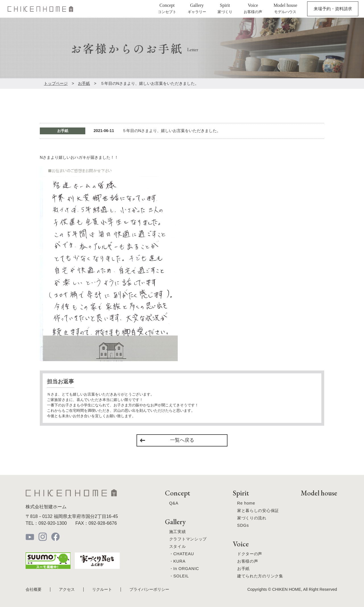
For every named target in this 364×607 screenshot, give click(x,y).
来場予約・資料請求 (333, 9)
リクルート (102, 589)
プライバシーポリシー (149, 589)
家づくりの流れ (252, 518)
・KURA (177, 561)
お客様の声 (248, 561)
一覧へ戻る (182, 440)
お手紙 (84, 83)
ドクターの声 (250, 554)
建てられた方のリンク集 (260, 576)
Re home (246, 503)
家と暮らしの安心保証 (258, 511)
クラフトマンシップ (188, 539)
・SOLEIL (179, 576)
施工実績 (178, 532)
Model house (319, 493)
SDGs (243, 525)
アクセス (67, 589)
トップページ (56, 83)
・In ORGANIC (184, 569)
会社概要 (34, 589)
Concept (177, 493)
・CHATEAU (182, 554)
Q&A (174, 503)
